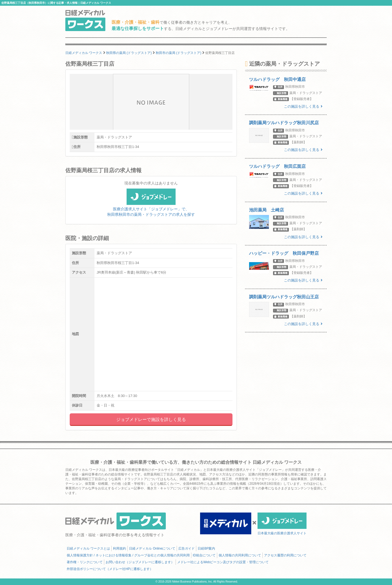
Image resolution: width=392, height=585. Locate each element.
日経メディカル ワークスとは (88, 548)
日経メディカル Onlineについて (152, 548)
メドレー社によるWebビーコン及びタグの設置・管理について (223, 562)
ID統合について (204, 555)
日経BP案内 (206, 548)
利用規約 (120, 548)
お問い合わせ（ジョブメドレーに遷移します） (140, 562)
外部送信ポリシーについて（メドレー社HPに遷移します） (110, 569)
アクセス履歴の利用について (285, 555)
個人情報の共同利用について (240, 555)
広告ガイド (186, 548)
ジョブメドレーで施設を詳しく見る (151, 419)
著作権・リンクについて (85, 562)
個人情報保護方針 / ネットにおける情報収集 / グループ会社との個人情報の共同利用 (128, 555)
